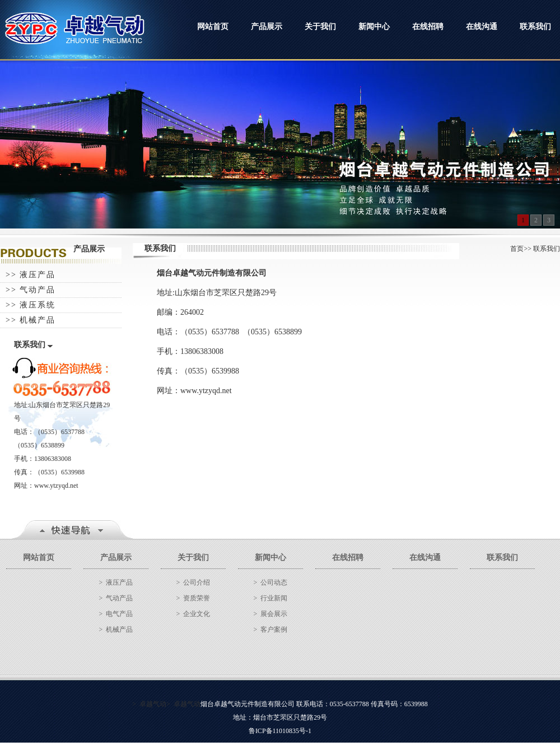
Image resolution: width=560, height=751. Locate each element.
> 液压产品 (116, 582)
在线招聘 (428, 27)
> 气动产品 (116, 598)
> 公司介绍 (193, 582)
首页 (517, 249)
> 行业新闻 (271, 598)
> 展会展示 (271, 614)
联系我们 (535, 27)
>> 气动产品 (31, 290)
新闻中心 (374, 27)
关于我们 (320, 27)
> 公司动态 (271, 582)
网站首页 (213, 27)
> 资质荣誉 (193, 598)
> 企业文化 (193, 614)
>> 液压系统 (31, 305)
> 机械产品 (116, 629)
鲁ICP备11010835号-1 (280, 731)
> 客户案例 (271, 629)
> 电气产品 (116, 614)
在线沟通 (482, 27)
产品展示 (267, 27)
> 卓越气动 (149, 704)
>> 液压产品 (31, 275)
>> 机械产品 (31, 320)
